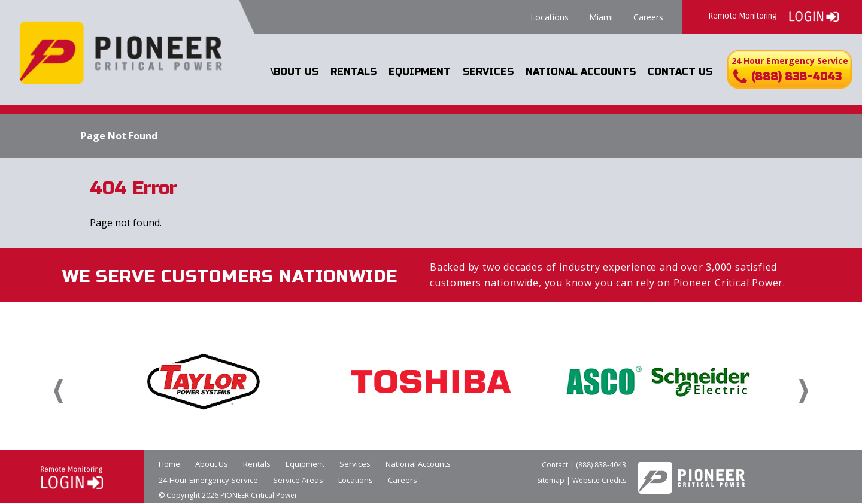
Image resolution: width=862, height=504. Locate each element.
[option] (204, 381)
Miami (601, 17)
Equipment (420, 72)
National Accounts (581, 72)
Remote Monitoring (774, 15)
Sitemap (551, 480)
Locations (550, 17)
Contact (555, 465)
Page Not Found (119, 136)
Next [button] (804, 391)
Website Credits (599, 480)
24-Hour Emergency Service (208, 480)
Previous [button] (58, 391)
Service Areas (298, 480)
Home (169, 464)
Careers (648, 17)
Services (488, 72)
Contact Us (680, 72)
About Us (293, 72)
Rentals (353, 72)
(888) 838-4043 (601, 465)
